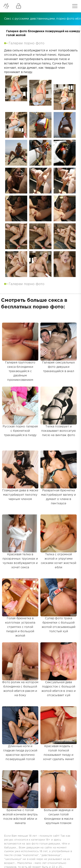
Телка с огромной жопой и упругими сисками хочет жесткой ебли (59, 538)
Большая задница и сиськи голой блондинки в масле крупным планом (59, 794)
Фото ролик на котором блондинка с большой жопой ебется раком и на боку (20, 666)
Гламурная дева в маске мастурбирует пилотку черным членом (20, 474)
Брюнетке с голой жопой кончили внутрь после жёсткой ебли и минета (20, 794)
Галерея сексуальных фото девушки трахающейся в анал (59, 346)
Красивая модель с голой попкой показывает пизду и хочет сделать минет (59, 730)
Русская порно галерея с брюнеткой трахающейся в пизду (20, 410)
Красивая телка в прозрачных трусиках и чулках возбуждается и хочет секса (20, 538)
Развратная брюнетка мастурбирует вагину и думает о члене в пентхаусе (59, 474)
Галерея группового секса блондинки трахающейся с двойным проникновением (20, 346)
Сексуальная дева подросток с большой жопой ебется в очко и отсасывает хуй (59, 666)
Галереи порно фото (26, 43)
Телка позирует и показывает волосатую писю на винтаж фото (59, 410)
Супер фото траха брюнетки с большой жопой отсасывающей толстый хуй (59, 602)
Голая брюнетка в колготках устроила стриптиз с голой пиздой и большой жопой (20, 602)
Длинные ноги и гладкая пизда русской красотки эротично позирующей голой (20, 730)
